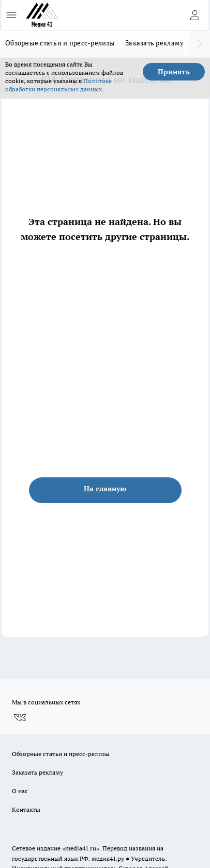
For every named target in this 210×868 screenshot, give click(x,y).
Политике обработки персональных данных (58, 85)
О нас (20, 791)
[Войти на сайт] (194, 15)
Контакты (26, 809)
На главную (105, 489)
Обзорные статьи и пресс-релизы (60, 43)
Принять (174, 72)
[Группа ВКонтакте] (20, 717)
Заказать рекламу (154, 43)
